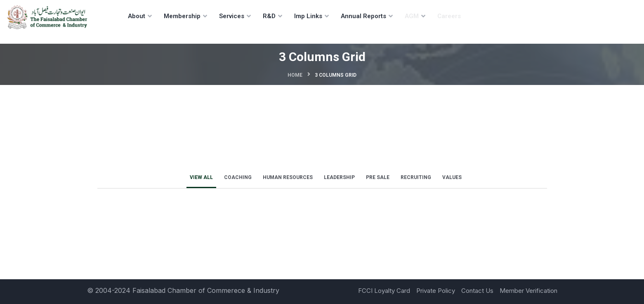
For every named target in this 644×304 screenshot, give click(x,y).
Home (295, 75)
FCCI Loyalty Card (384, 291)
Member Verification (528, 291)
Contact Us (477, 291)
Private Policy (436, 291)
